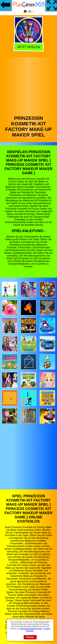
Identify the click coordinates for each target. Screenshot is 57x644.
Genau (30, 637)
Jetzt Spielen (28, 47)
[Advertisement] (28, 86)
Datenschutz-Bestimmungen (31, 629)
